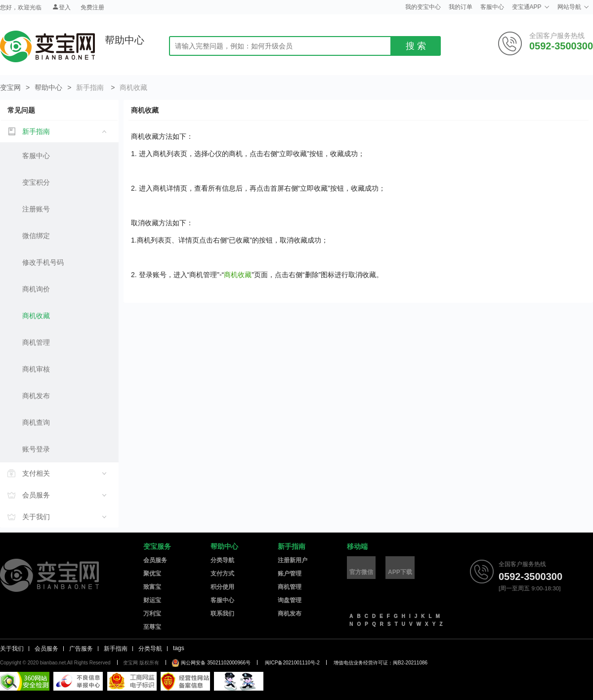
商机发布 (36, 396)
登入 (61, 7)
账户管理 (290, 574)
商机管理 (36, 342)
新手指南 (292, 546)
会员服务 (155, 560)
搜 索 (416, 46)
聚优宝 (152, 574)
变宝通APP (531, 7)
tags (179, 648)
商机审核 (36, 369)
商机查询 (36, 422)
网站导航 (573, 7)
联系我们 (222, 614)
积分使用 (222, 587)
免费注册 (92, 7)
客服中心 (492, 7)
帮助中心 (48, 87)
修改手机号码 (43, 262)
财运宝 (152, 600)
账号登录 (36, 449)
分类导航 (222, 560)
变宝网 (47, 46)
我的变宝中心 (423, 7)
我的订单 (461, 7)
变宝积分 (36, 182)
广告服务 (81, 649)
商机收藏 (36, 316)
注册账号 (36, 209)
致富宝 (152, 587)
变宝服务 (157, 546)
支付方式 (222, 574)
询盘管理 (290, 600)
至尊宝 (152, 627)
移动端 (357, 546)
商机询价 (36, 289)
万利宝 (152, 614)
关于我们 (12, 649)
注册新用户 (293, 560)
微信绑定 (36, 236)
